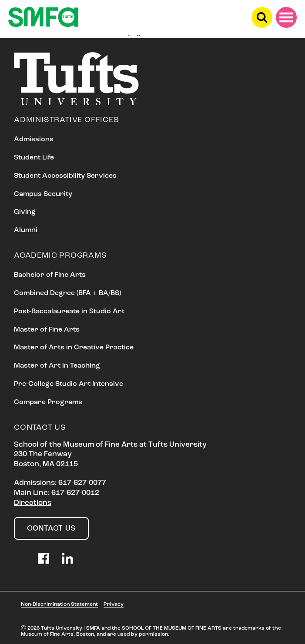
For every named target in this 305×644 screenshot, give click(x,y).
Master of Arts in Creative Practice (74, 348)
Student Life (34, 158)
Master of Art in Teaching (57, 366)
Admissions (34, 139)
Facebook (44, 558)
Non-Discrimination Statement (59, 604)
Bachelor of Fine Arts (50, 275)
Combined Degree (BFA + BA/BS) (67, 293)
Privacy (114, 604)
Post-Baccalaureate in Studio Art (69, 312)
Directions (33, 503)
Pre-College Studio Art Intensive (69, 384)
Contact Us (51, 529)
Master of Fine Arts (47, 330)
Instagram (20, 558)
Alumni (26, 230)
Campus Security (43, 194)
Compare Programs (48, 402)
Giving (25, 212)
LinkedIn (67, 558)
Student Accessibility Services (65, 176)
